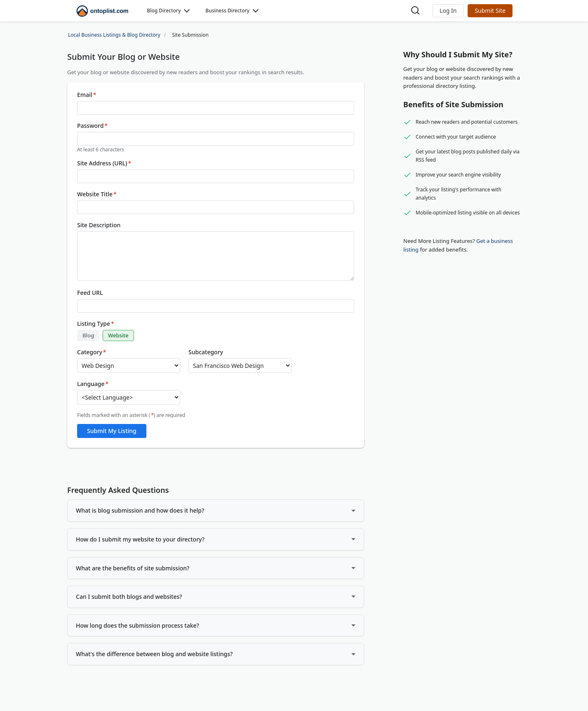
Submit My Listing (112, 431)
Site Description (99, 225)
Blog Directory (164, 11)
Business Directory (227, 11)
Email (87, 95)
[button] (448, 11)
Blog (88, 335)
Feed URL (90, 293)
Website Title (97, 194)
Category (92, 352)
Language (93, 384)
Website (118, 335)
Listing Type (96, 324)
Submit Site (490, 11)
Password (92, 126)
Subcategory (206, 352)
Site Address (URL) (104, 163)
